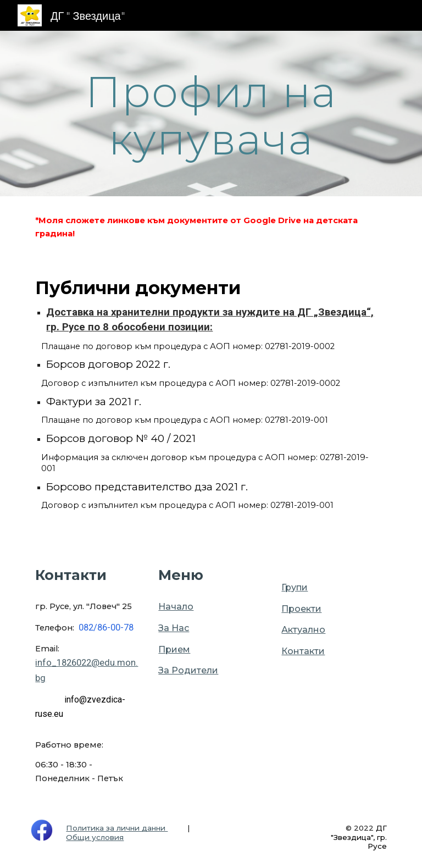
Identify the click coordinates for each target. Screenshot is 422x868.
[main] (211, 114)
